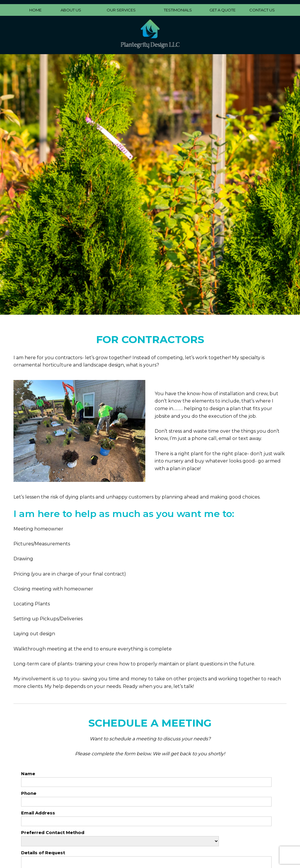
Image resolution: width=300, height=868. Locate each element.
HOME (35, 10)
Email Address (38, 813)
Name (28, 774)
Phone (29, 793)
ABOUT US (71, 10)
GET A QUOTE (223, 10)
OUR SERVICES (121, 10)
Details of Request (43, 853)
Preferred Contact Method (53, 832)
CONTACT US (262, 10)
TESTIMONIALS (178, 10)
